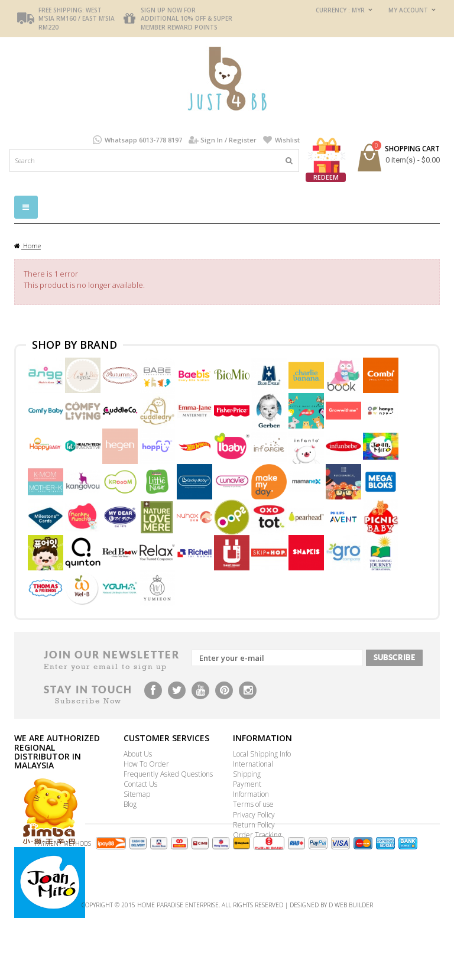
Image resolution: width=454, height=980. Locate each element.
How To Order (146, 764)
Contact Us (140, 784)
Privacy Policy (254, 815)
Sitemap (137, 794)
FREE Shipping (60, 10)
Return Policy (254, 825)
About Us (138, 754)
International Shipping (253, 769)
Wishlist (287, 140)
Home (27, 246)
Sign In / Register (228, 140)
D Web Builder (351, 965)
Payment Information (251, 789)
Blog (130, 804)
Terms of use (253, 804)
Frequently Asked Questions (168, 774)
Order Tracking (257, 835)
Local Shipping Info (262, 754)
